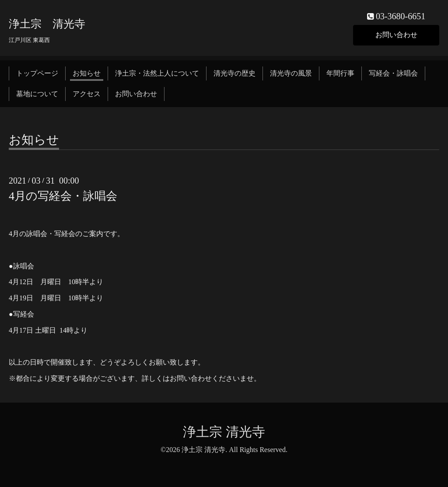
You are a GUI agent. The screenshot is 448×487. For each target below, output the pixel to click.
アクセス (87, 94)
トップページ (37, 73)
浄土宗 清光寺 (47, 24)
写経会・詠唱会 (393, 73)
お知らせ (87, 73)
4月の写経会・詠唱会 (63, 196)
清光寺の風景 (291, 73)
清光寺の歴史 (234, 73)
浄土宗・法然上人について (157, 73)
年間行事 (340, 73)
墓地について (37, 94)
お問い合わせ (396, 35)
